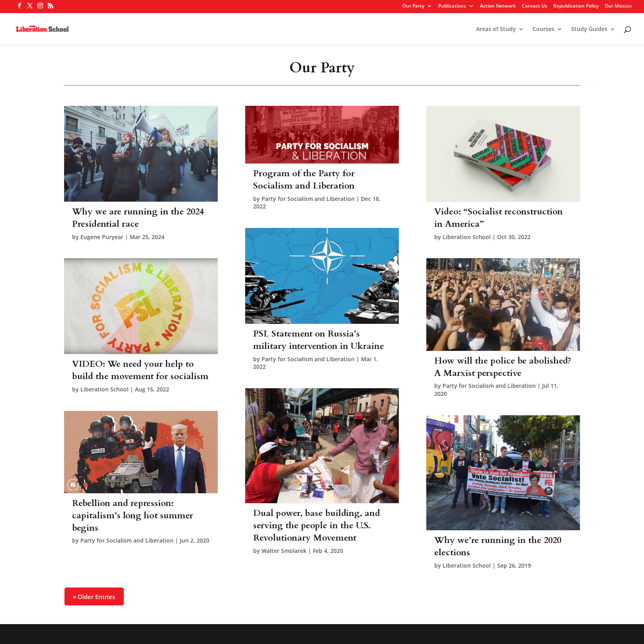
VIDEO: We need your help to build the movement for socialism (140, 370)
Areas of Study (496, 29)
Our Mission (618, 6)
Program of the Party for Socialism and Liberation (304, 180)
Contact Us (535, 6)
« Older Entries (94, 596)
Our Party (413, 6)
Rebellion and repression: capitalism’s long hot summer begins (133, 516)
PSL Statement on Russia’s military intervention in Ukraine (319, 340)
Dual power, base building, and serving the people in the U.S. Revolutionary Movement (317, 525)
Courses (543, 29)
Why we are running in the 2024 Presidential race (138, 218)
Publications (452, 6)
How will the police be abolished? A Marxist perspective (503, 367)
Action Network (498, 6)
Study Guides (589, 29)
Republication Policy (576, 6)
